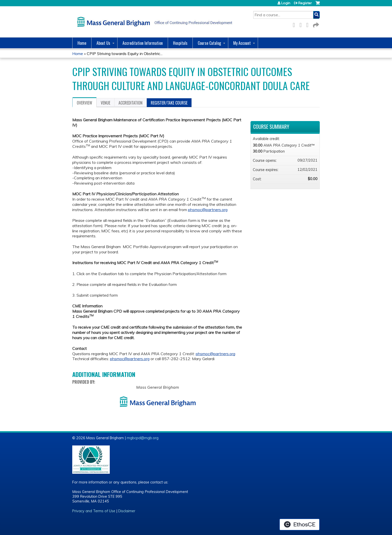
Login (286, 3)
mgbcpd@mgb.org (143, 438)
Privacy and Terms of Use (94, 511)
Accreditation (130, 103)
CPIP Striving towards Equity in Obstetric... (125, 54)
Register (305, 3)
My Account (242, 43)
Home (82, 43)
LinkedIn (309, 24)
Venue (105, 103)
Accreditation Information (143, 43)
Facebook (295, 24)
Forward (315, 24)
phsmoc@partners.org (208, 210)
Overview (84, 103)
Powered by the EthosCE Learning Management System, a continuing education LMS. (299, 524)
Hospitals (180, 43)
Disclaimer (127, 511)
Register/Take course (169, 103)
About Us (103, 43)
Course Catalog (209, 43)
